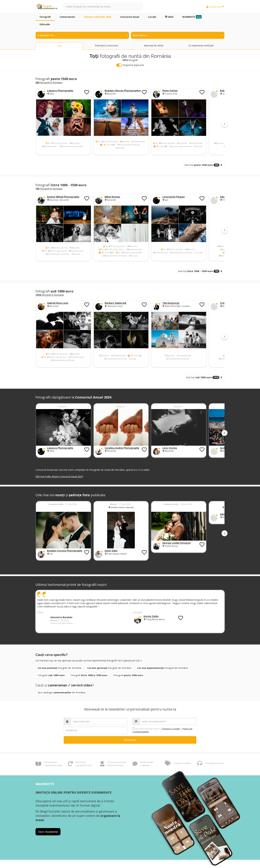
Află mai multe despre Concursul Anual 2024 (59, 476)
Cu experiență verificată (201, 45)
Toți (59, 46)
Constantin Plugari (174, 197)
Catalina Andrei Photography (122, 448)
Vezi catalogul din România (62, 692)
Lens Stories (170, 448)
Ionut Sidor (111, 551)
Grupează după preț (130, 65)
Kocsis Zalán (151, 616)
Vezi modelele (48, 832)
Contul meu (215, 7)
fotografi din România (60, 668)
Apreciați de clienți (154, 45)
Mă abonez (130, 740)
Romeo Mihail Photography (63, 197)
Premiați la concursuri (106, 45)
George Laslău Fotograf (177, 543)
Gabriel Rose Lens (58, 303)
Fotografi (51, 675)
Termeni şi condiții (171, 729)
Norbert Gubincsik (115, 303)
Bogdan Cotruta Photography (65, 551)
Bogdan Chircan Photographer (123, 91)
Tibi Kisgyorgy (171, 303)
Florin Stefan (170, 91)
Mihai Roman (112, 197)
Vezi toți (203, 165)
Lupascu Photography (60, 91)
